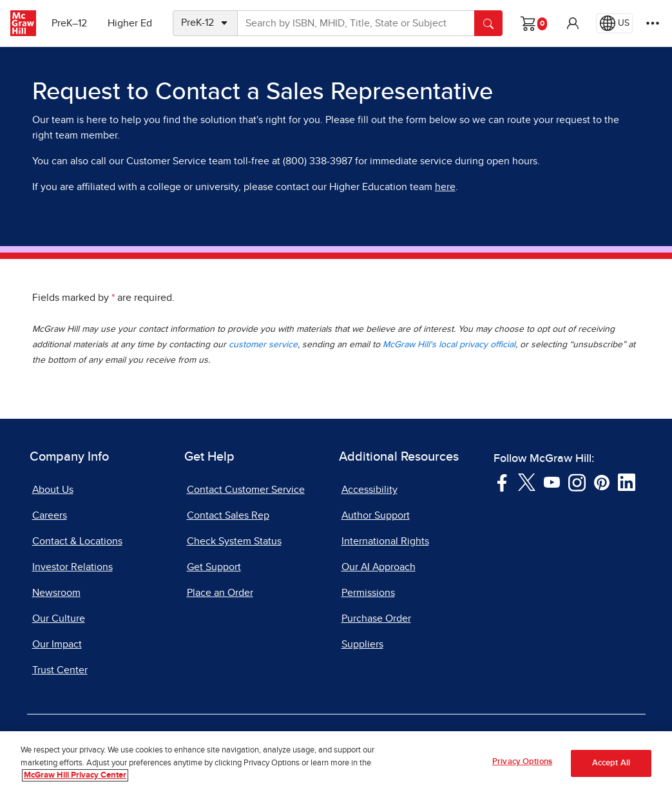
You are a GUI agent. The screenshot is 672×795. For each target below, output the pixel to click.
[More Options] (653, 23)
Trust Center (60, 670)
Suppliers (362, 644)
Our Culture (59, 618)
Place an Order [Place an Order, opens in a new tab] (220, 593)
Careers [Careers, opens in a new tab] (50, 515)
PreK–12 (69, 23)
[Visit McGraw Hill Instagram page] (577, 481)
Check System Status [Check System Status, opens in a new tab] (234, 541)
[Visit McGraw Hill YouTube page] (552, 481)
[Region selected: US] (615, 23)
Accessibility (370, 490)
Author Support (376, 515)
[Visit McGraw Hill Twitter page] (527, 481)
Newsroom (56, 593)
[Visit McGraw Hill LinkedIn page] (627, 481)
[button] (573, 23)
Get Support (214, 567)
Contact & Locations (77, 541)
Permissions (368, 593)
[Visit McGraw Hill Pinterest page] (601, 481)
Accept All (611, 768)
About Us (53, 490)
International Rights (385, 541)
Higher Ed (130, 23)
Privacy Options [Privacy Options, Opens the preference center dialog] (522, 767)
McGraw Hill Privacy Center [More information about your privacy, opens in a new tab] (75, 781)
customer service (263, 345)
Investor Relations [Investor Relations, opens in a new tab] (72, 567)
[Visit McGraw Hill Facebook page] (502, 481)
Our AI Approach (379, 567)
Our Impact (57, 644)
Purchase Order (376, 618)
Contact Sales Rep (228, 515)
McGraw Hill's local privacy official (449, 345)
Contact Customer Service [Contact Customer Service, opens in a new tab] (246, 490)
